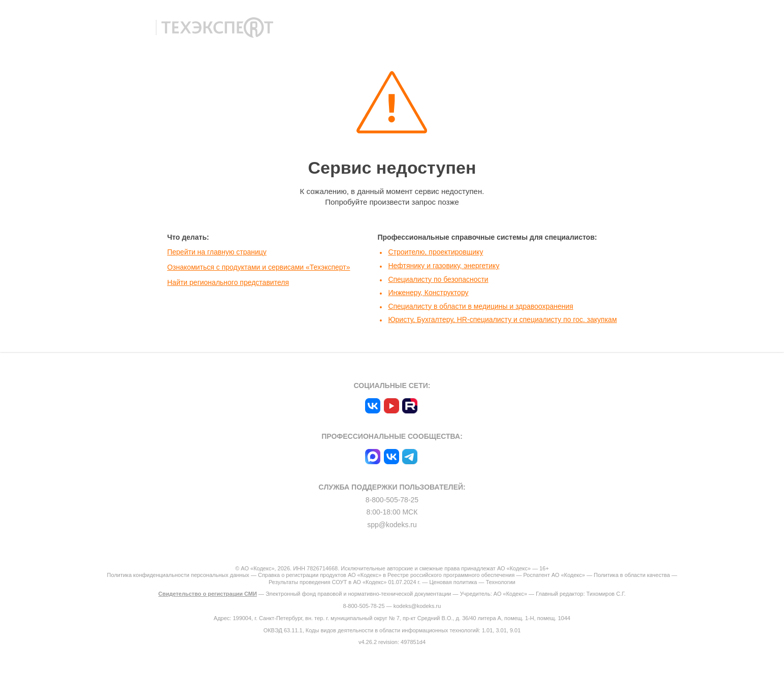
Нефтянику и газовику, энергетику (444, 266)
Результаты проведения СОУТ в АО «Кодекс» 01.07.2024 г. (345, 582)
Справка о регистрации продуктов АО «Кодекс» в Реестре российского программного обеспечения (386, 575)
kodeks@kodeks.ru (417, 606)
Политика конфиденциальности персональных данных (178, 575)
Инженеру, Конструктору (428, 293)
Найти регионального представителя (228, 282)
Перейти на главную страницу (217, 252)
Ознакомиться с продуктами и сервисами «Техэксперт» (258, 267)
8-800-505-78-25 (392, 500)
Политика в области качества (632, 575)
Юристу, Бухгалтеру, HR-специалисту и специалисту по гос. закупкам (502, 319)
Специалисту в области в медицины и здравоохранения (481, 306)
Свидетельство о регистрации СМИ (208, 594)
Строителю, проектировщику (435, 252)
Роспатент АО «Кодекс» (554, 575)
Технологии (501, 582)
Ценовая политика (453, 582)
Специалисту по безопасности (438, 279)
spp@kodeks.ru (392, 525)
